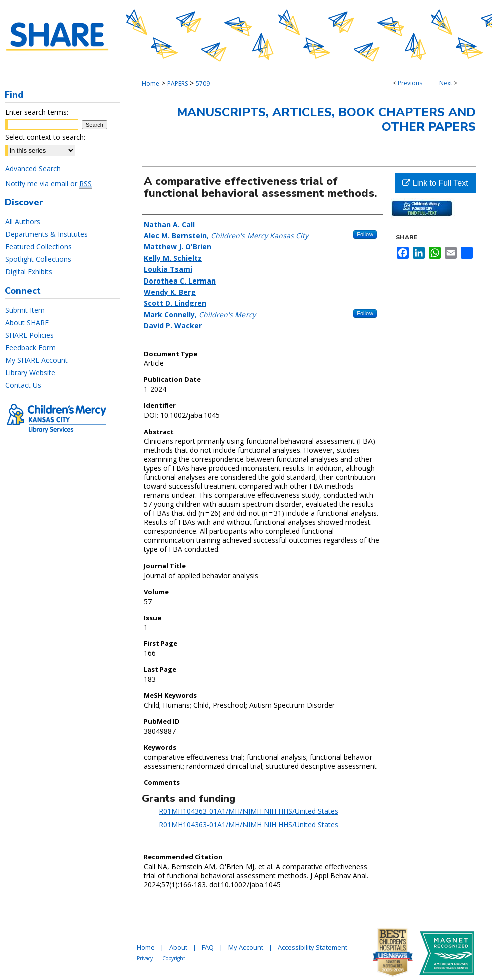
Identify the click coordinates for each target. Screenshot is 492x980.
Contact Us (23, 385)
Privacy (145, 958)
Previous (410, 83)
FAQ (208, 947)
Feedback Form (30, 347)
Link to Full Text (435, 183)
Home (150, 84)
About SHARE (27, 322)
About (178, 947)
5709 (203, 84)
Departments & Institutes (46, 234)
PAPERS (177, 84)
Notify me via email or (48, 183)
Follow (365, 234)
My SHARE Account (36, 360)
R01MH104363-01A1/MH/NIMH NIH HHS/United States (249, 811)
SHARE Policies (29, 335)
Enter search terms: (37, 112)
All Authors (23, 222)
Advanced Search (33, 168)
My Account (246, 947)
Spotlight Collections (38, 259)
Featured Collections (38, 247)
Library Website (30, 373)
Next (446, 83)
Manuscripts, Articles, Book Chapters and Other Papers (326, 120)
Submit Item (25, 310)
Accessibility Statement (313, 947)
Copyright (174, 958)
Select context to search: (45, 137)
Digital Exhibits (29, 272)
